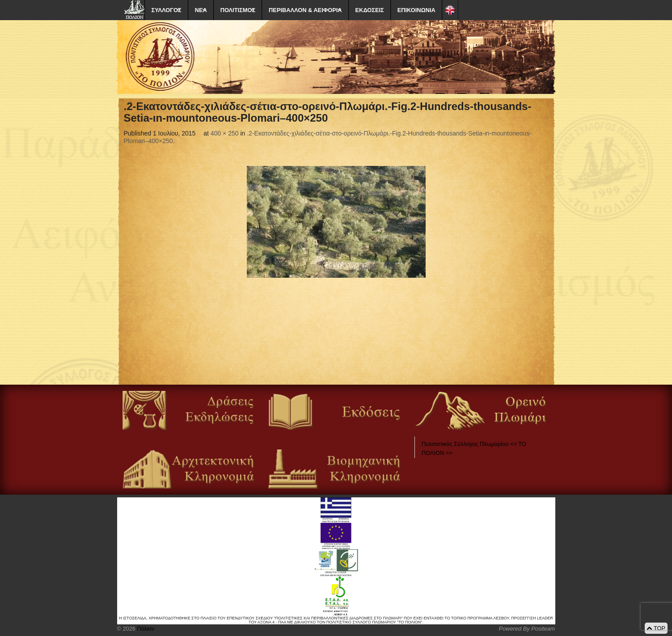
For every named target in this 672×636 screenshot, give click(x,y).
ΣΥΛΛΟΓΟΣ (167, 10)
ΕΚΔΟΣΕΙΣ (370, 10)
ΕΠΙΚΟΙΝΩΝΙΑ (416, 10)
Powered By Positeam (527, 629)
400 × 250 (225, 133)
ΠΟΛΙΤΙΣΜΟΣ (238, 10)
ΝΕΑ (201, 10)
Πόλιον (145, 629)
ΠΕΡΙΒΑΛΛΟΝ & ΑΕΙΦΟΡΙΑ (305, 10)
